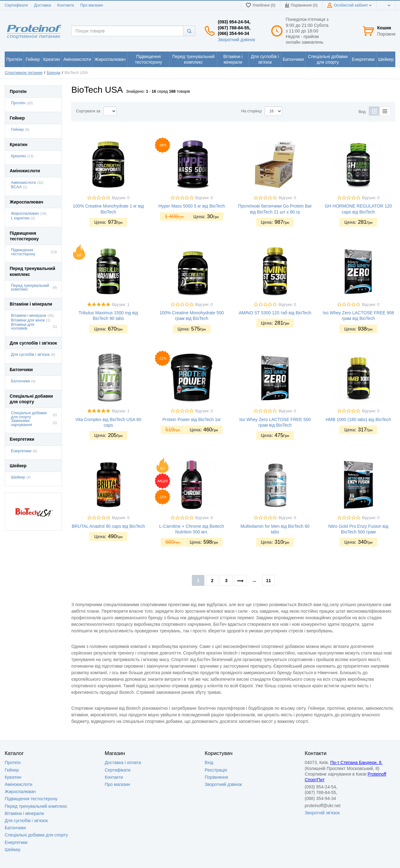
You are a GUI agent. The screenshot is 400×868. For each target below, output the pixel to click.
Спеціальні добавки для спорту (29, 415)
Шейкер (18, 477)
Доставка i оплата (123, 763)
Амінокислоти (23, 183)
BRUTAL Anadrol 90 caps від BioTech (108, 526)
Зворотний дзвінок (236, 40)
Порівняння (216, 777)
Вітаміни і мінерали (29, 316)
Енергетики (21, 451)
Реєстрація (216, 770)
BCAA (16, 187)
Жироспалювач (25, 213)
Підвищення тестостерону (23, 252)
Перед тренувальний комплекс (30, 288)
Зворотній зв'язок (322, 813)
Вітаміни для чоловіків (22, 327)
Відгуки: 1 (121, 305)
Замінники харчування (21, 423)
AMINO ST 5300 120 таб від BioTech (275, 313)
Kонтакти (65, 5)
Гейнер (17, 130)
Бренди (54, 73)
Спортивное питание (24, 73)
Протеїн (18, 103)
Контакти (114, 777)
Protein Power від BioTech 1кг (192, 419)
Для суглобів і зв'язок (30, 355)
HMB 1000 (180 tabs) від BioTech (358, 419)
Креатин (18, 156)
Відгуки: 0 (121, 198)
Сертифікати (16, 5)
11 (268, 581)
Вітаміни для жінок (28, 320)
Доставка (42, 5)
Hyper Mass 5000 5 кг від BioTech (192, 206)
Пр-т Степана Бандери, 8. (356, 763)
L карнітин (20, 218)
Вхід (209, 763)
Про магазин (92, 5)
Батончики (20, 381)
